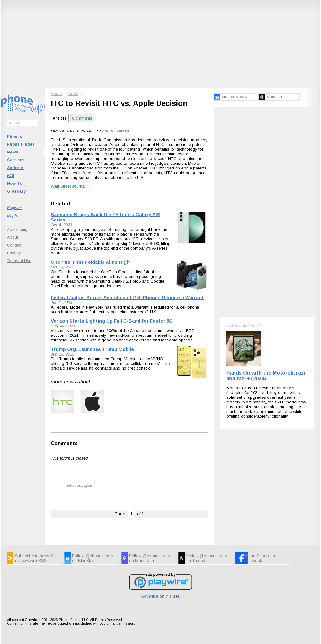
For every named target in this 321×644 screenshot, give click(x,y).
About (12, 237)
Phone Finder (21, 144)
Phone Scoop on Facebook (259, 558)
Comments (82, 118)
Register (14, 208)
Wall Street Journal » (70, 186)
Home (56, 93)
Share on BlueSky (235, 97)
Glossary (16, 191)
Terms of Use (19, 261)
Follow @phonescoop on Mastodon (150, 558)
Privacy (14, 253)
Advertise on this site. (161, 596)
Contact (14, 245)
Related (60, 204)
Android (15, 168)
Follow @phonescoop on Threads (207, 558)
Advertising (17, 229)
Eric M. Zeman (115, 131)
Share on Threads (279, 97)
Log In (13, 215)
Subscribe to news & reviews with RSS (34, 558)
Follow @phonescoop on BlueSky (93, 558)
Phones (15, 136)
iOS (11, 176)
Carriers (16, 160)
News (13, 152)
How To (15, 183)
